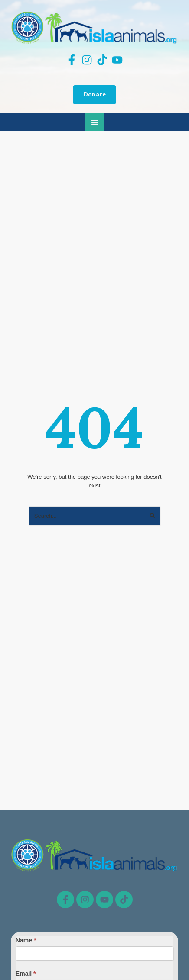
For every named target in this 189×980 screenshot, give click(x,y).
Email (26, 974)
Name (26, 940)
